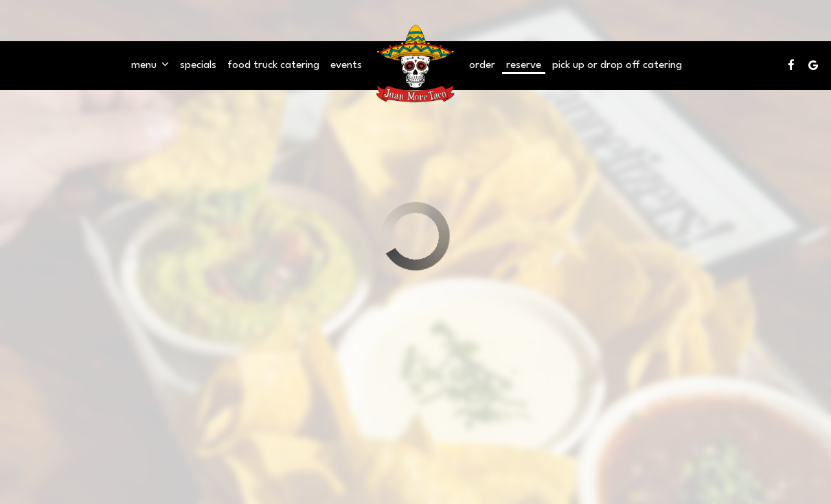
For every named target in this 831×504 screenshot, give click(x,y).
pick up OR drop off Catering (617, 65)
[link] (415, 65)
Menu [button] (150, 65)
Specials (198, 65)
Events (346, 65)
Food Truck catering (273, 65)
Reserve (524, 65)
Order (482, 65)
